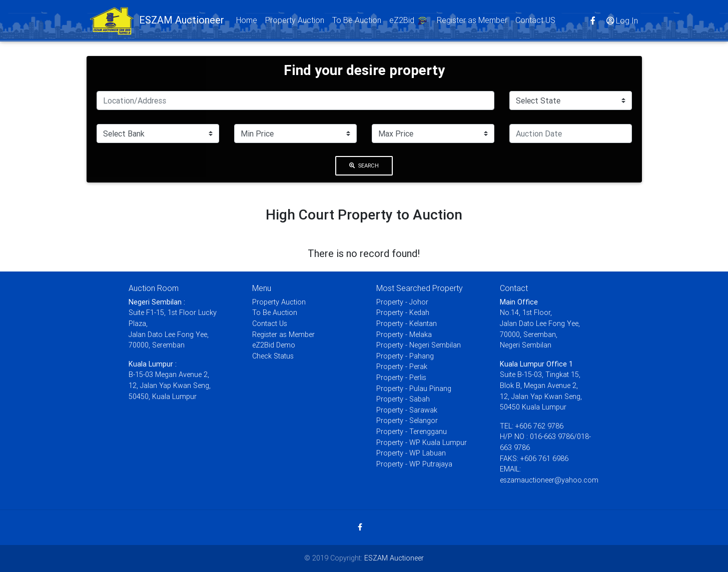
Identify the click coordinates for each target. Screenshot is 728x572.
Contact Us (270, 323)
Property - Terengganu (412, 431)
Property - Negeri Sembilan (419, 345)
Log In (621, 22)
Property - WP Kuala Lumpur (422, 442)
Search (364, 165)
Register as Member (472, 22)
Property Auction (295, 22)
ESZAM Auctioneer (394, 558)
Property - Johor (402, 302)
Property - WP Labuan (411, 453)
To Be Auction (357, 22)
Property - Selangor (407, 420)
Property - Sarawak (407, 410)
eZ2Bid (409, 23)
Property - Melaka (404, 334)
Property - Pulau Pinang (414, 388)
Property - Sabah (403, 399)
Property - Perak (402, 366)
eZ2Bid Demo (274, 345)
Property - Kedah (403, 312)
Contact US (535, 22)
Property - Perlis (401, 377)
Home (249, 21)
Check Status (273, 356)
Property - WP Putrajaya (414, 464)
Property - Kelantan (407, 323)
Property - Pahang (405, 356)
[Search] (295, 100)
